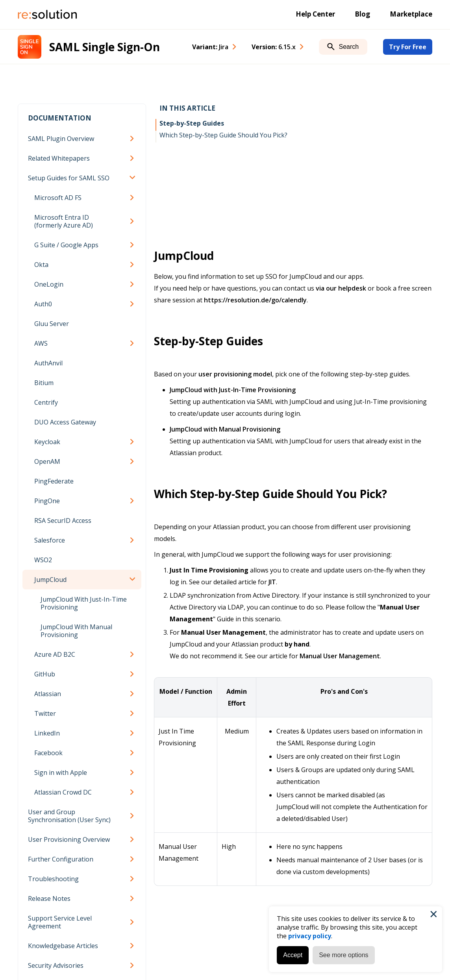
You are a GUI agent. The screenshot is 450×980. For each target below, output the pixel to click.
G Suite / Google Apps (66, 245)
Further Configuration (61, 859)
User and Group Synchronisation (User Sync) (69, 816)
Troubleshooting (53, 879)
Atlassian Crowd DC (63, 792)
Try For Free (408, 47)
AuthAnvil (48, 363)
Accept (293, 955)
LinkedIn (47, 733)
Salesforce (50, 540)
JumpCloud (50, 580)
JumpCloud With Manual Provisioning (76, 631)
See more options (344, 955)
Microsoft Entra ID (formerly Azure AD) (64, 221)
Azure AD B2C (55, 654)
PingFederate (54, 481)
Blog (362, 14)
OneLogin (49, 284)
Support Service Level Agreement (60, 922)
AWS (41, 343)
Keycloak (47, 442)
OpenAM (47, 461)
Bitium (44, 383)
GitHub (45, 674)
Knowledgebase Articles (63, 946)
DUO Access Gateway (65, 422)
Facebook (48, 753)
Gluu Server (52, 324)
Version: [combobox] (274, 47)
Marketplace (411, 14)
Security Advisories (56, 965)
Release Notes (49, 898)
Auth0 (43, 304)
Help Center (315, 14)
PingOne (47, 501)
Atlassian (48, 694)
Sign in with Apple (61, 773)
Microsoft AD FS (58, 198)
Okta (41, 265)
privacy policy (310, 936)
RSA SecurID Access (63, 521)
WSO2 (43, 560)
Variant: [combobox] (210, 47)
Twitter (45, 713)
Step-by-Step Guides (192, 123)
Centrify (46, 402)
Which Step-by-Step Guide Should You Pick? (223, 135)
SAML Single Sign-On (105, 47)
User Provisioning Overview (69, 839)
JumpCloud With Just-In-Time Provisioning (84, 603)
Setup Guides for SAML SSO (69, 178)
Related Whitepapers (59, 158)
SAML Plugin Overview (61, 139)
